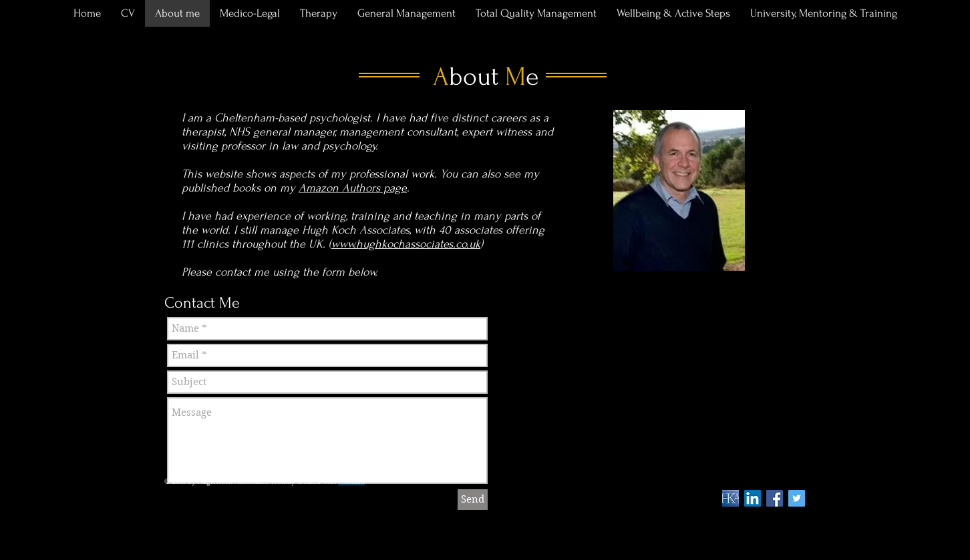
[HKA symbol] (731, 498)
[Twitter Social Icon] (797, 498)
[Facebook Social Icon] (775, 498)
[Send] (473, 500)
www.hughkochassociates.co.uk (406, 244)
